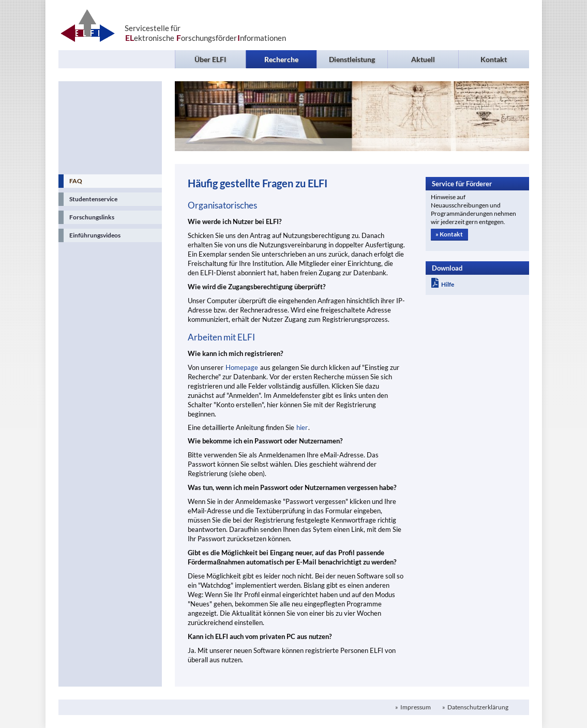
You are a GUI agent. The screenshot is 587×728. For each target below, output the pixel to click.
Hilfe (443, 284)
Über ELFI (210, 59)
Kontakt (494, 59)
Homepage (242, 367)
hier (302, 427)
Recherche (281, 59)
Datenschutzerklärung (477, 707)
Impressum (415, 707)
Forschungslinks (92, 217)
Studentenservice (93, 199)
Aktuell (423, 59)
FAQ (76, 181)
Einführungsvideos (95, 235)
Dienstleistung (352, 59)
